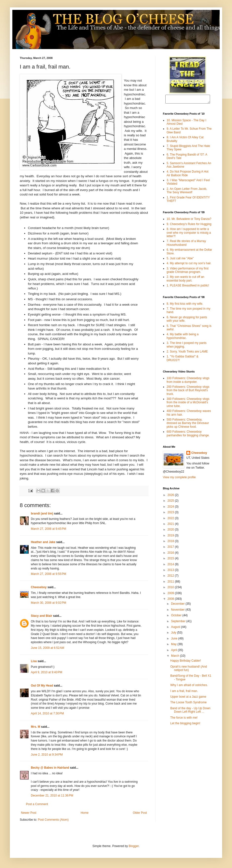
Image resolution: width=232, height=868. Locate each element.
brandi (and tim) (42, 514)
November (178, 611)
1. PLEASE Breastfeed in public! (188, 287)
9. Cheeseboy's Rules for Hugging (189, 226)
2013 (171, 571)
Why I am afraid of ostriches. (189, 687)
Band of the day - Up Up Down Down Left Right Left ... (190, 711)
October (177, 617)
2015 (171, 560)
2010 (171, 589)
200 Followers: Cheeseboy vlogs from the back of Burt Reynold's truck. (188, 392)
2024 (171, 508)
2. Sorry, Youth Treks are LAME (187, 353)
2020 (171, 531)
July (174, 634)
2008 (171, 600)
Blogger (134, 846)
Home (85, 813)
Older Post (140, 813)
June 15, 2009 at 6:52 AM (48, 648)
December (178, 605)
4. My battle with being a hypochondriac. (183, 337)
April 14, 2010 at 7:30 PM (47, 713)
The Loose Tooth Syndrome (188, 704)
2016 (171, 554)
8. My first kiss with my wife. (185, 305)
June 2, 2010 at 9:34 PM (47, 755)
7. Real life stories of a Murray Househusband (186, 244)
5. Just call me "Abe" (180, 260)
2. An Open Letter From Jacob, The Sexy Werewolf (187, 192)
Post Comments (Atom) (53, 820)
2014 (171, 566)
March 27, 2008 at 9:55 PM (48, 574)
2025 (171, 502)
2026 (171, 496)
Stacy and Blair (42, 616)
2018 (171, 543)
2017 (171, 548)
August (176, 628)
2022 (171, 520)
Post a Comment (37, 804)
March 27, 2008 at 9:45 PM (48, 529)
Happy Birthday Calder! (186, 662)
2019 (171, 537)
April (174, 652)
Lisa (34, 661)
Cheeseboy (39, 587)
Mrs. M (36, 727)
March (176, 657)
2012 (171, 577)
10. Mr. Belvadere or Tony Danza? (189, 220)
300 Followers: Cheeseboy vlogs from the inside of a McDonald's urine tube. (188, 404)
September (179, 623)
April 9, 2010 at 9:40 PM (47, 672)
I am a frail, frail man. (184, 692)
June (175, 640)
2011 (171, 583)
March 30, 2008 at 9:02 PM (48, 603)
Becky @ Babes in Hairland (50, 768)
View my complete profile (179, 479)
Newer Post (29, 813)
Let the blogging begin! (185, 725)
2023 (171, 514)
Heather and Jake (43, 542)
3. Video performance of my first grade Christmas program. (188, 272)
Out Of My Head (42, 686)
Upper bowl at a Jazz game (188, 698)
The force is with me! (184, 719)
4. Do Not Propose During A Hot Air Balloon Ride (187, 175)
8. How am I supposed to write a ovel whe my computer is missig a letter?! (189, 234)
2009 (171, 595)
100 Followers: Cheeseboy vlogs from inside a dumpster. (188, 381)
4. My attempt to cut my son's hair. (189, 265)
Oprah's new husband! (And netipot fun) (189, 670)
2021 (171, 525)
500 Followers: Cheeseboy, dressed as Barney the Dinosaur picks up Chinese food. (188, 425)
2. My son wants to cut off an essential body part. (185, 280)
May (174, 646)
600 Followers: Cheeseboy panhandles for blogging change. (188, 435)
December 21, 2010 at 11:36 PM (52, 796)
